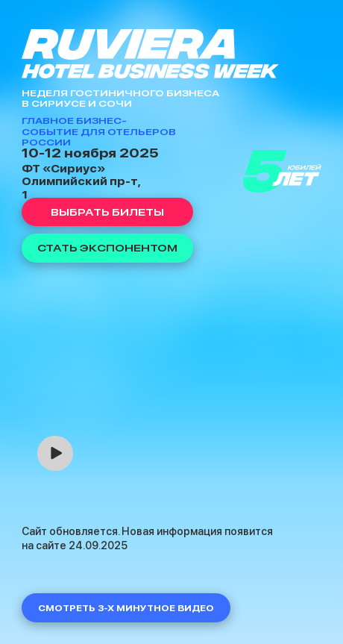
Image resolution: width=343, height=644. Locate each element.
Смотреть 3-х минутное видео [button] (126, 608)
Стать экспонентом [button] (107, 248)
